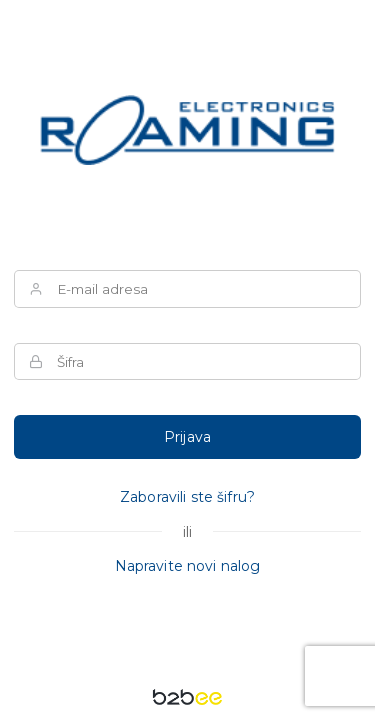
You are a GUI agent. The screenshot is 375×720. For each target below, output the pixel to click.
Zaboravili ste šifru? (187, 497)
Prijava (187, 437)
